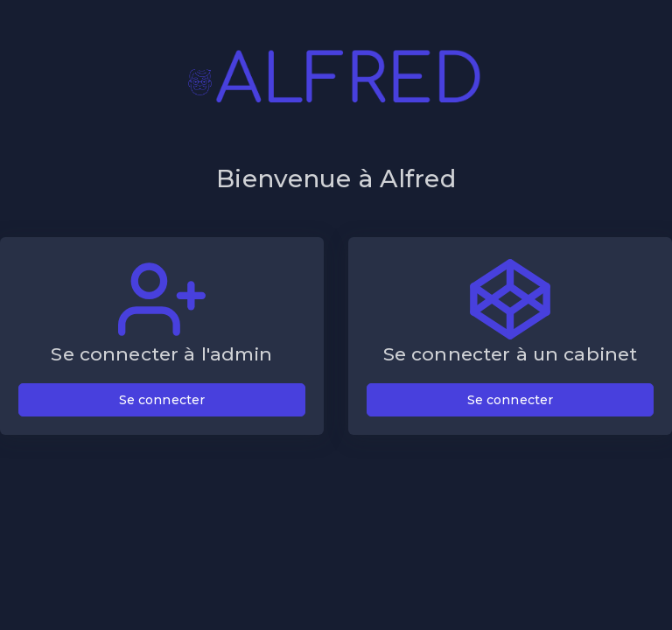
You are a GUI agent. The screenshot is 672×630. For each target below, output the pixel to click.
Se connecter (162, 400)
